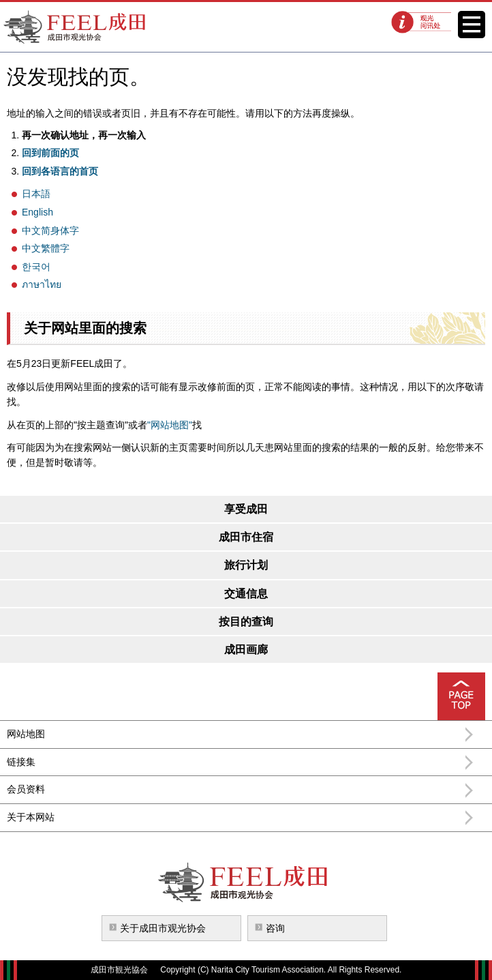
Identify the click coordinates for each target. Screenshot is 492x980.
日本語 (36, 194)
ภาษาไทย (42, 284)
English (37, 212)
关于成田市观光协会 (163, 928)
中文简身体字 (50, 231)
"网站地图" (170, 425)
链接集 (21, 762)
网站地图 (26, 734)
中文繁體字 (46, 248)
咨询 (275, 928)
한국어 (36, 267)
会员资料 (26, 789)
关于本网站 (31, 817)
